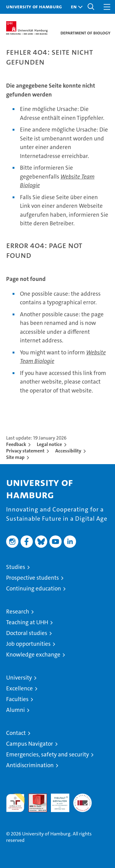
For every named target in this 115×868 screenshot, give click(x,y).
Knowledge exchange (33, 655)
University (19, 678)
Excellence (19, 688)
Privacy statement (25, 451)
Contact (16, 733)
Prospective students (33, 578)
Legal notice (49, 444)
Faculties (17, 699)
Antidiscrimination (30, 765)
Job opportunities (28, 644)
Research (18, 612)
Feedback (16, 444)
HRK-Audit (57, 800)
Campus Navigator (30, 744)
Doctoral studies (27, 633)
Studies (16, 567)
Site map (15, 457)
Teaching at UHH (27, 622)
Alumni (15, 710)
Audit (34, 797)
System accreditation (82, 800)
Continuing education (34, 588)
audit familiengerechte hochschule (15, 803)
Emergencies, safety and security (48, 754)
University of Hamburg (34, 6)
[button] (75, 7)
